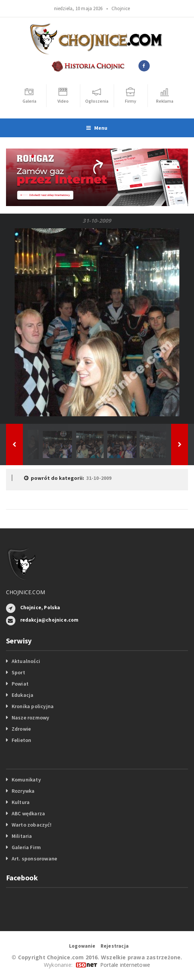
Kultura (21, 802)
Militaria (22, 836)
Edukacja (23, 695)
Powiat (20, 684)
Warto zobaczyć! (32, 825)
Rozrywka (23, 791)
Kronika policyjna (33, 706)
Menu (97, 128)
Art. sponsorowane (35, 859)
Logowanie (82, 946)
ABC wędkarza (29, 813)
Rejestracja (115, 946)
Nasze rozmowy (31, 718)
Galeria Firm (26, 847)
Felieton (22, 740)
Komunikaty (26, 780)
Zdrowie (21, 729)
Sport (18, 672)
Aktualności (26, 661)
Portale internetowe (125, 965)
